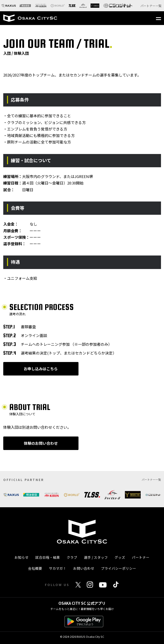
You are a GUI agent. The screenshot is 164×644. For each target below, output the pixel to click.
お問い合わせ (84, 568)
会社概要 (35, 568)
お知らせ (22, 557)
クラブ (72, 557)
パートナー (141, 557)
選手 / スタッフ (96, 557)
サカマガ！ (58, 568)
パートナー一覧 (151, 6)
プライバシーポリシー (119, 568)
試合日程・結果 (48, 557)
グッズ (120, 557)
